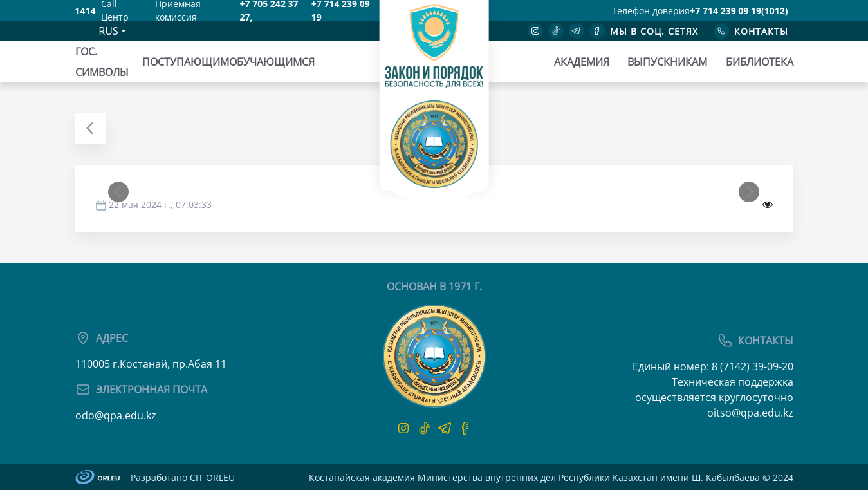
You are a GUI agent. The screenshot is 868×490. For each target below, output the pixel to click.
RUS (108, 31)
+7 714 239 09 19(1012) (739, 11)
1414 (86, 11)
